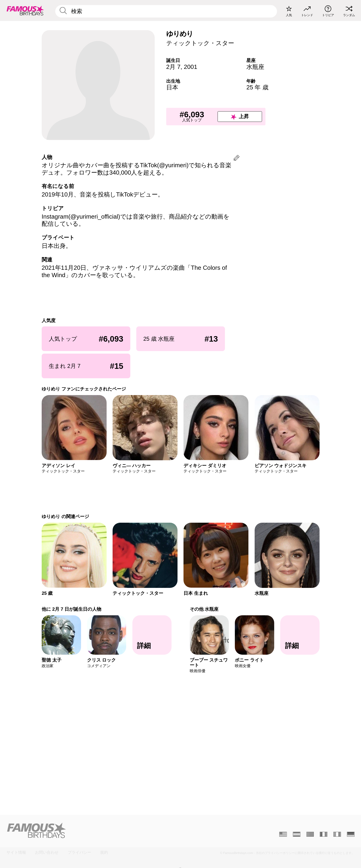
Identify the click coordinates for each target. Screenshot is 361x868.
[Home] (92, 830)
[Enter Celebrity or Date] (166, 11)
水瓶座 (255, 67)
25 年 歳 (257, 87)
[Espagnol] (297, 834)
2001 (191, 67)
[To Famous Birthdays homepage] (25, 10)
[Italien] (337, 834)
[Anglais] (283, 834)
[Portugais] (310, 834)
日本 (172, 87)
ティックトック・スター (200, 43)
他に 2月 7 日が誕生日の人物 (71, 609)
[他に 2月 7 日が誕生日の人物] (152, 635)
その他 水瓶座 (204, 609)
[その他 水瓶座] (300, 635)
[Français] (324, 834)
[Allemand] (351, 834)
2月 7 (173, 67)
